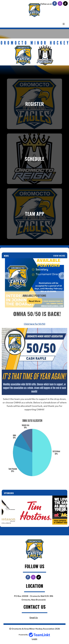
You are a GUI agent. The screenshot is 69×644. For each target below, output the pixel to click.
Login (34, 639)
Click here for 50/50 (35, 324)
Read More (35, 301)
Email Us (34, 617)
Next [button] (62, 276)
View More (59, 256)
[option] (34, 283)
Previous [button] (7, 276)
